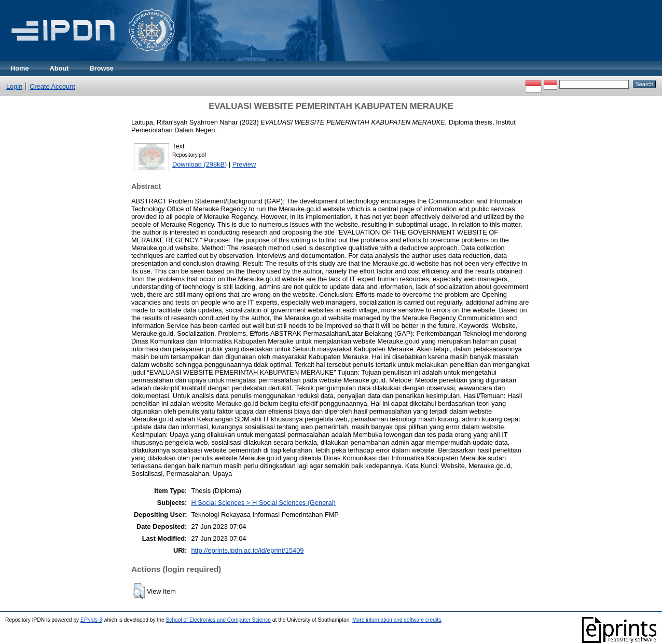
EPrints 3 (91, 620)
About (59, 68)
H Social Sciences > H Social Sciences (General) (263, 503)
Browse (102, 68)
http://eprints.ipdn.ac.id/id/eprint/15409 (247, 550)
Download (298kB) (199, 164)
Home (20, 68)
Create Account (52, 86)
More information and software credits (397, 620)
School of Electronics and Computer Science (218, 620)
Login (14, 86)
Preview (244, 164)
